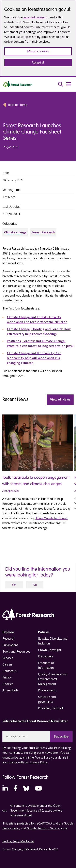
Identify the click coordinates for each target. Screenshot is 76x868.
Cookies (8, 684)
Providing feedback (51, 708)
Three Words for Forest (51, 518)
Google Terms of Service (43, 828)
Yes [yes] (14, 585)
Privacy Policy (39, 762)
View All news (60, 400)
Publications (10, 645)
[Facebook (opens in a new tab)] (16, 789)
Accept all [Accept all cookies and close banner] (38, 63)
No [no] (35, 585)
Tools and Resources (16, 652)
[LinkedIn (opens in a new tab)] (5, 789)
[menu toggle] (69, 84)
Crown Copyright (50, 650)
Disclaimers (46, 656)
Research (8, 639)
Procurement (47, 690)
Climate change (15, 232)
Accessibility (11, 690)
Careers (7, 665)
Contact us (10, 671)
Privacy (7, 677)
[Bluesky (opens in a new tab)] (26, 789)
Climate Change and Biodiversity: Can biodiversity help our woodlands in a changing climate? (34, 358)
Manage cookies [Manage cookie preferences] (38, 51)
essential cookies (35, 17)
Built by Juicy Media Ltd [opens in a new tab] (18, 841)
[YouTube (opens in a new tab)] (39, 789)
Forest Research (43, 232)
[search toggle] (61, 84)
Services (8, 658)
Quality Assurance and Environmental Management (53, 679)
